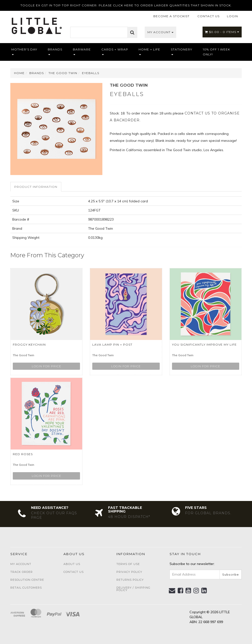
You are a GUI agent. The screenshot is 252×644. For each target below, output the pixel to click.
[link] (181, 591)
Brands (55, 51)
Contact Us (74, 572)
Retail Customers (26, 588)
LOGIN (232, 16)
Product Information (36, 187)
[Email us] (172, 591)
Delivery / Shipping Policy (133, 589)
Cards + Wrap (115, 51)
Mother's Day (24, 51)
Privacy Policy (129, 572)
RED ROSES (23, 454)
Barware (82, 51)
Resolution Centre (27, 580)
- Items (222, 32)
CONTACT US (208, 16)
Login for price (47, 366)
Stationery (181, 51)
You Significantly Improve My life (204, 345)
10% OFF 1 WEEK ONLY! (216, 52)
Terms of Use (128, 564)
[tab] (36, 187)
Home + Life (149, 51)
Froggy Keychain (29, 345)
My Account (160, 32)
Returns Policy (130, 580)
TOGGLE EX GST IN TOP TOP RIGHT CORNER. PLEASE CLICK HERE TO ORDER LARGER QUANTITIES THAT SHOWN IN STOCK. (126, 5)
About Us (72, 564)
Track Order (22, 572)
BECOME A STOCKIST (171, 16)
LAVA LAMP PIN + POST (112, 345)
